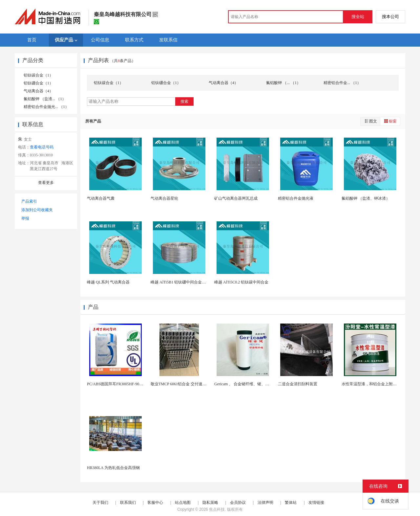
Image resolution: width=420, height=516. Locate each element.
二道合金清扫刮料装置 (298, 384)
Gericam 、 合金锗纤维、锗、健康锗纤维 (250, 384)
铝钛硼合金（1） (38, 83)
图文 (370, 121)
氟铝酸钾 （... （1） (283, 83)
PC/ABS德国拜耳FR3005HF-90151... (117, 384)
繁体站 (291, 503)
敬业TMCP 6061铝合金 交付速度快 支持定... (188, 384)
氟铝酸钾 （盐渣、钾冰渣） (366, 198)
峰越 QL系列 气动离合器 (108, 282)
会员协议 (238, 503)
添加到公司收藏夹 (37, 210)
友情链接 (316, 503)
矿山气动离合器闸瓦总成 (236, 198)
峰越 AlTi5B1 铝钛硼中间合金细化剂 (182, 282)
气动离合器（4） (38, 91)
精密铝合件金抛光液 (296, 198)
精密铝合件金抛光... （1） (46, 107)
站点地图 (183, 503)
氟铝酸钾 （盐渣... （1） (45, 99)
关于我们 (100, 503)
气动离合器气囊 (101, 198)
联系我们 (128, 503)
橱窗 (390, 121)
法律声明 (265, 503)
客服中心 (155, 503)
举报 (25, 218)
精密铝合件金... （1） (342, 83)
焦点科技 (217, 509)
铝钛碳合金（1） (38, 75)
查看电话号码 (42, 147)
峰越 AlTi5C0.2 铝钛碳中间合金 (241, 282)
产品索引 (29, 201)
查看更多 (46, 183)
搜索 (184, 101)
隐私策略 (210, 503)
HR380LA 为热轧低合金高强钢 (113, 468)
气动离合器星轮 (164, 198)
